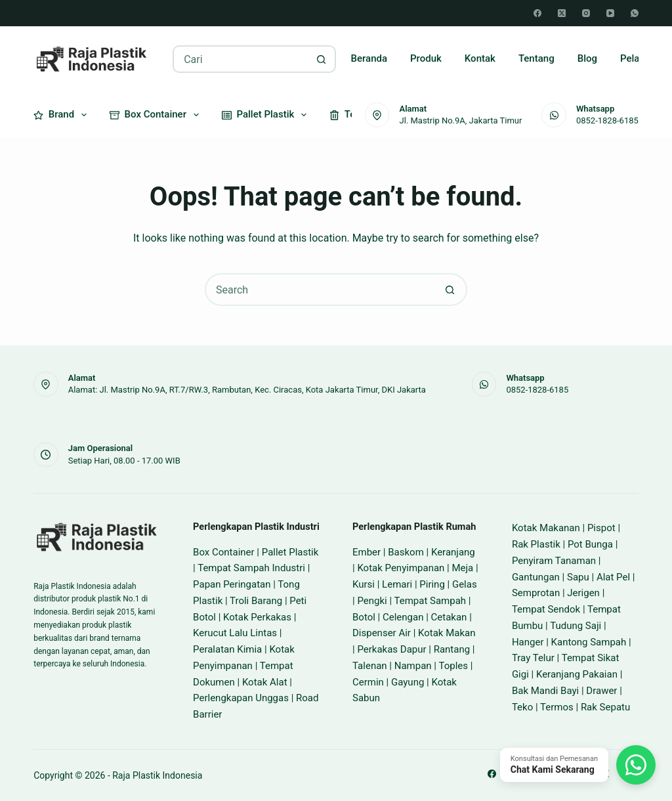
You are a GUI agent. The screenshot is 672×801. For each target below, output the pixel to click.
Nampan (413, 666)
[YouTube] (610, 13)
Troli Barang (256, 601)
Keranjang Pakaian (577, 674)
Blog (587, 58)
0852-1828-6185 (607, 120)
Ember (367, 552)
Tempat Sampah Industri (251, 568)
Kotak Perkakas (257, 617)
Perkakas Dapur (391, 649)
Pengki (372, 601)
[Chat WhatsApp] (578, 765)
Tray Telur (533, 658)
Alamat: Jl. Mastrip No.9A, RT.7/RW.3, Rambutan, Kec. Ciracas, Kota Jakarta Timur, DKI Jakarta (247, 390)
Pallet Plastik (267, 115)
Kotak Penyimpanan (401, 568)
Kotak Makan (447, 633)
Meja (462, 568)
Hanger (528, 642)
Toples (453, 666)
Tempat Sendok (546, 609)
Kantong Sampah (589, 642)
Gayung (408, 682)
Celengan (403, 617)
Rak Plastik (536, 544)
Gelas (465, 584)
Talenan (370, 666)
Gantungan (536, 577)
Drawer (601, 691)
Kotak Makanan (546, 528)
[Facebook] (537, 13)
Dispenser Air (382, 633)
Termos (557, 707)
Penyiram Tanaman (554, 561)
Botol (364, 617)
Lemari (397, 584)
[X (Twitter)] (562, 13)
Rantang (452, 649)
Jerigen (583, 593)
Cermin (368, 682)
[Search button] (321, 59)
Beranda (369, 58)
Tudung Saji (576, 626)
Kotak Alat (265, 682)
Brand (63, 115)
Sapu (578, 577)
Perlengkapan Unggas (241, 698)
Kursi (364, 584)
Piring (432, 584)
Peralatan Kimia (227, 649)
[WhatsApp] (635, 13)
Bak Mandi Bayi (545, 691)
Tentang (536, 58)
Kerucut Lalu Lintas (235, 633)
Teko (522, 707)
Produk (426, 58)
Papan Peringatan (232, 584)
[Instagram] (586, 13)
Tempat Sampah (430, 601)
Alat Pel (613, 577)
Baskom (406, 552)
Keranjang (453, 552)
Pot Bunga (590, 544)
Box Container (157, 115)
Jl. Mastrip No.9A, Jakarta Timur (460, 120)
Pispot (601, 528)
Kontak (480, 58)
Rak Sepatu (605, 707)
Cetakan (449, 617)
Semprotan (536, 593)
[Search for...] (241, 59)
